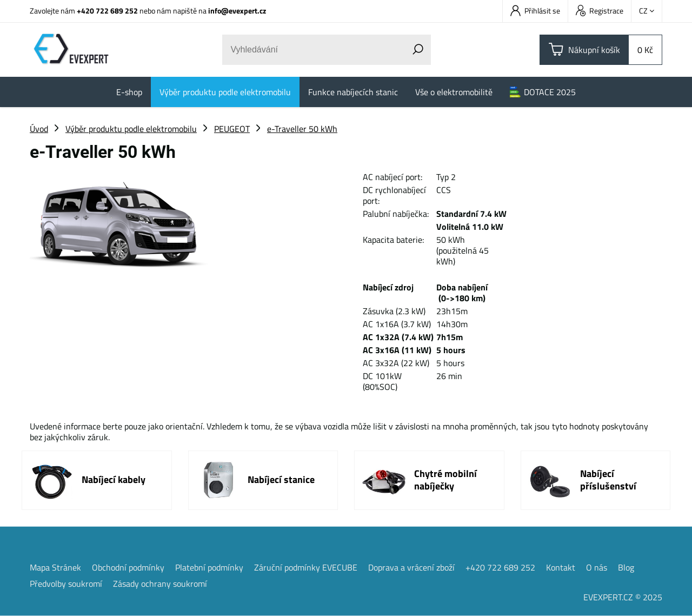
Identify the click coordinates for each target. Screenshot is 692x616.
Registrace (600, 11)
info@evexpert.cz (237, 11)
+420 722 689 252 (107, 11)
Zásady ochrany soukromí (160, 584)
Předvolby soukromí (66, 584)
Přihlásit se (535, 11)
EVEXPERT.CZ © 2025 (623, 597)
